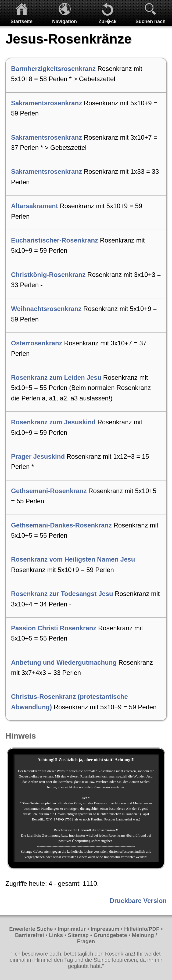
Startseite (21, 21)
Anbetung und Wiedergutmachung (64, 662)
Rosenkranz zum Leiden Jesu (56, 377)
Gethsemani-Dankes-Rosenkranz (61, 525)
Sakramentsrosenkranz (46, 103)
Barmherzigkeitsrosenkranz (53, 69)
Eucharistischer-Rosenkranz (55, 240)
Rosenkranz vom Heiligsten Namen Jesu (73, 559)
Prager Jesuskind (38, 456)
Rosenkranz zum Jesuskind (53, 422)
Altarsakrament (35, 206)
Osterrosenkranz (37, 343)
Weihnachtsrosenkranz (46, 309)
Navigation (64, 21)
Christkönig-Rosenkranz (48, 275)
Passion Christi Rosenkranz (54, 628)
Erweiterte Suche (31, 929)
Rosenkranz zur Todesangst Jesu (62, 594)
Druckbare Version (138, 901)
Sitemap (78, 935)
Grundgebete (110, 935)
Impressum (105, 929)
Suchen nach (150, 21)
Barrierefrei (30, 935)
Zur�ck (107, 21)
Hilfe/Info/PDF (142, 929)
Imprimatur (72, 929)
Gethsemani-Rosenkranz (49, 491)
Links (56, 935)
